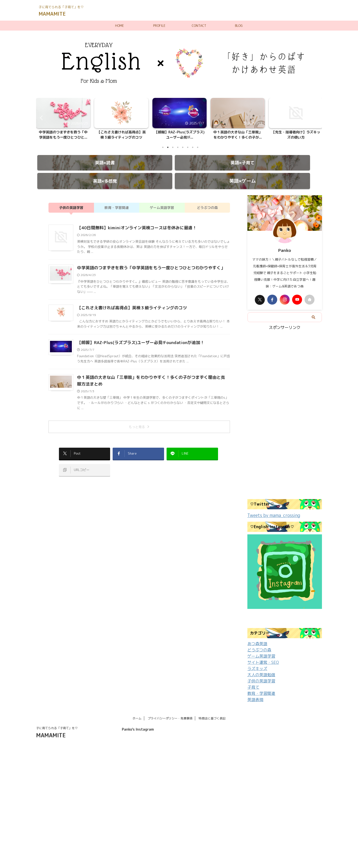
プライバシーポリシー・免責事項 (170, 706)
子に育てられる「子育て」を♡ (57, 716)
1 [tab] (163, 147)
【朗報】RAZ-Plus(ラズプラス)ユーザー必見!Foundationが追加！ (137, 333)
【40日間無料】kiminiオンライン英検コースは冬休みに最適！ (134, 219)
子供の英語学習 (71, 198)
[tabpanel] (63, 120)
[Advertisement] (285, 407)
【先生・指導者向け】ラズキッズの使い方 (296, 135)
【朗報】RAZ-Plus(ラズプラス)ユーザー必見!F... (179, 135)
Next (317, 118)
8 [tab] (198, 147)
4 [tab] (178, 147)
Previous (41, 118)
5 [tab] (183, 147)
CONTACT (199, 26)
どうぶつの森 (207, 198)
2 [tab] (168, 147)
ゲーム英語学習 (162, 198)
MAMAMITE (52, 14)
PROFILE (159, 26)
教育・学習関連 (117, 198)
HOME (119, 26)
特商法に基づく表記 (212, 706)
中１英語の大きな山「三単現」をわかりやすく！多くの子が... (238, 135)
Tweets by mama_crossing (270, 506)
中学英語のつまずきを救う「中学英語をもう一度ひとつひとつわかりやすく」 (147, 259)
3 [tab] (173, 147)
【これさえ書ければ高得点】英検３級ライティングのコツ (121, 135)
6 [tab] (188, 147)
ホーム (137, 706)
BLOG (239, 26)
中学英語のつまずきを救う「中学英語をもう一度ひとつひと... (63, 135)
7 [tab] (193, 147)
